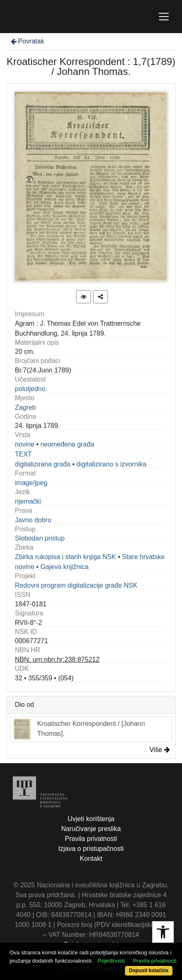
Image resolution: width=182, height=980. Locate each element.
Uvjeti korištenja (91, 819)
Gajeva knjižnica (65, 567)
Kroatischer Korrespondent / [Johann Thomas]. (79, 729)
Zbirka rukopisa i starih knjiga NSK (66, 557)
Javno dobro (33, 520)
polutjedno (30, 389)
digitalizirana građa (43, 464)
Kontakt (91, 859)
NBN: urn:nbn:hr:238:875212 (57, 659)
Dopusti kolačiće (149, 970)
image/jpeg (31, 483)
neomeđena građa (67, 444)
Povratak (27, 41)
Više (160, 750)
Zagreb (25, 407)
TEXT (23, 454)
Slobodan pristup (40, 538)
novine (25, 444)
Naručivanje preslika (91, 829)
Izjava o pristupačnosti (91, 849)
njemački (28, 501)
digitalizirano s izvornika (111, 464)
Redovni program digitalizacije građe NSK (76, 585)
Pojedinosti (111, 961)
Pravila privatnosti (91, 839)
